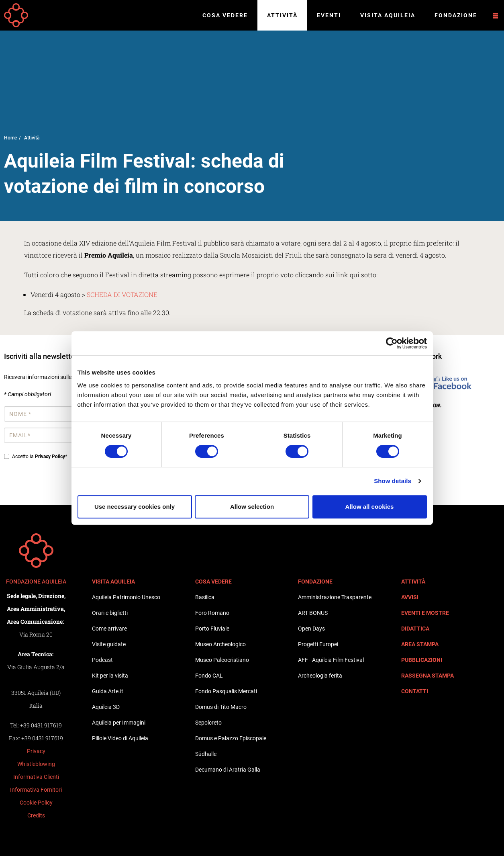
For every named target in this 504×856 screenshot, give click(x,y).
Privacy (36, 751)
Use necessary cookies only (135, 507)
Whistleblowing (36, 764)
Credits (36, 815)
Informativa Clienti (36, 777)
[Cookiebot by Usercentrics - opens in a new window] (392, 343)
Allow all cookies (370, 507)
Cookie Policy (36, 803)
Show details (393, 481)
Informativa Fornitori (36, 790)
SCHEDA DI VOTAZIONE (123, 294)
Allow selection (252, 507)
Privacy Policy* (51, 457)
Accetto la (36, 457)
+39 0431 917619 (41, 725)
